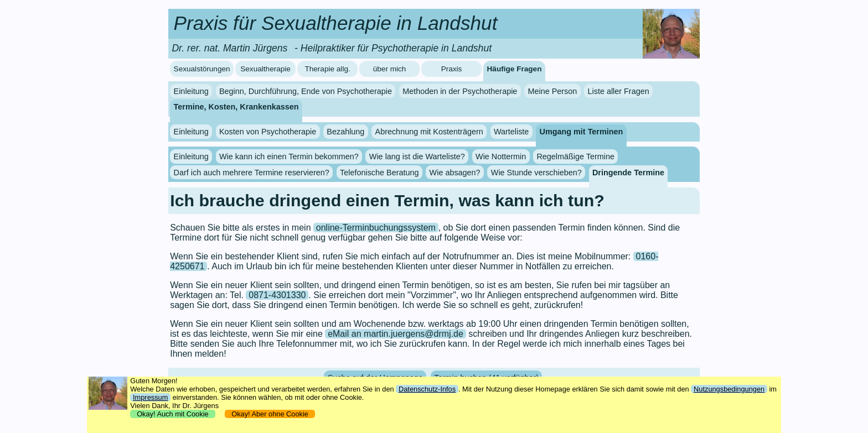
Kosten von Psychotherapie (268, 132)
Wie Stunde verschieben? (536, 173)
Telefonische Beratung (379, 173)
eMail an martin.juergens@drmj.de (396, 334)
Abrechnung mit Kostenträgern (429, 132)
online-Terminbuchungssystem (376, 228)
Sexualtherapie (265, 69)
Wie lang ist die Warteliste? (417, 156)
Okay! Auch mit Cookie (173, 414)
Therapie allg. (327, 69)
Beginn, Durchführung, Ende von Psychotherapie (306, 91)
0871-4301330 (277, 295)
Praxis (452, 69)
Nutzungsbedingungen (729, 389)
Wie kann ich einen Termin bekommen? (289, 156)
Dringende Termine (628, 173)
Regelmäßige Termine (575, 156)
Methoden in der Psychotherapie (460, 91)
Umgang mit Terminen (582, 132)
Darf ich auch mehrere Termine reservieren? (252, 173)
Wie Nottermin (501, 156)
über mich (390, 69)
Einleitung (191, 91)
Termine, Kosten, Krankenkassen (236, 107)
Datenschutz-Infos (427, 389)
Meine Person (553, 91)
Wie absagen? (455, 173)
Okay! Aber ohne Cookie (270, 414)
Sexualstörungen (202, 69)
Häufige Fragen (515, 69)
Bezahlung (345, 132)
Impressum (150, 397)
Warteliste (511, 132)
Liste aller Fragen (618, 91)
